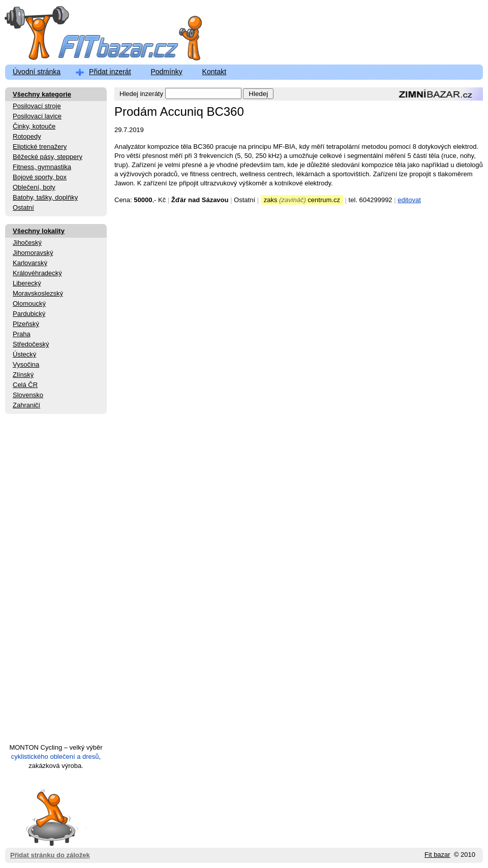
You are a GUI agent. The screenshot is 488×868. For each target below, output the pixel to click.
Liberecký (27, 283)
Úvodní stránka (37, 72)
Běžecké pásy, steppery (48, 157)
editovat (409, 200)
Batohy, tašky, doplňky (45, 197)
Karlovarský (30, 263)
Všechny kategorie (42, 94)
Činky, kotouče (34, 126)
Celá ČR (25, 385)
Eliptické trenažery (40, 147)
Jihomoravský (33, 253)
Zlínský (23, 375)
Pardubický (29, 314)
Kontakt (214, 72)
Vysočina (26, 364)
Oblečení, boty (34, 187)
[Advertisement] (56, 583)
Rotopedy (27, 136)
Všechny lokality (39, 231)
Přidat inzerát (110, 72)
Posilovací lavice (37, 116)
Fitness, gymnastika (42, 167)
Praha (22, 334)
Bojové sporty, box (40, 177)
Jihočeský (27, 243)
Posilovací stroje (37, 106)
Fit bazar (437, 855)
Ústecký (24, 354)
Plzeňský (26, 324)
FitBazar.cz (94, 35)
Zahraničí (26, 405)
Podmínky (166, 72)
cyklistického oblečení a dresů (55, 757)
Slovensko (28, 395)
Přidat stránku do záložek (50, 817)
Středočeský (31, 344)
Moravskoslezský (38, 293)
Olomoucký (29, 303)
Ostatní (23, 207)
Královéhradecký (37, 273)
